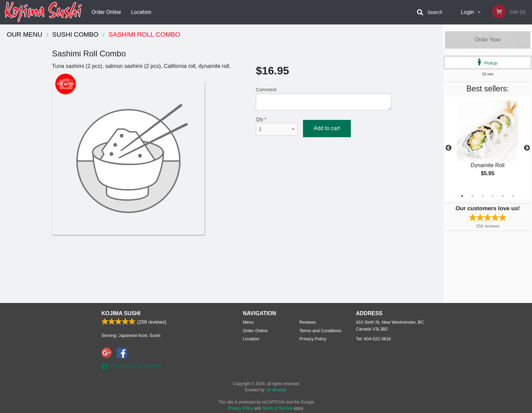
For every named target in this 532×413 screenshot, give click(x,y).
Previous (449, 148)
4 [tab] (493, 196)
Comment (324, 99)
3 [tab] (482, 196)
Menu (248, 322)
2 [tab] (472, 196)
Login (467, 12)
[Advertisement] (222, 257)
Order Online (106, 12)
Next (527, 148)
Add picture (66, 84)
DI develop (276, 390)
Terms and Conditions (320, 331)
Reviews (307, 322)
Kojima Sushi (121, 313)
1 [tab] (462, 196)
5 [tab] (503, 196)
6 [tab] (513, 196)
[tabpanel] (488, 144)
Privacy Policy (313, 339)
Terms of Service (277, 408)
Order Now (488, 40)
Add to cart (327, 128)
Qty (277, 126)
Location (141, 12)
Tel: (373, 339)
